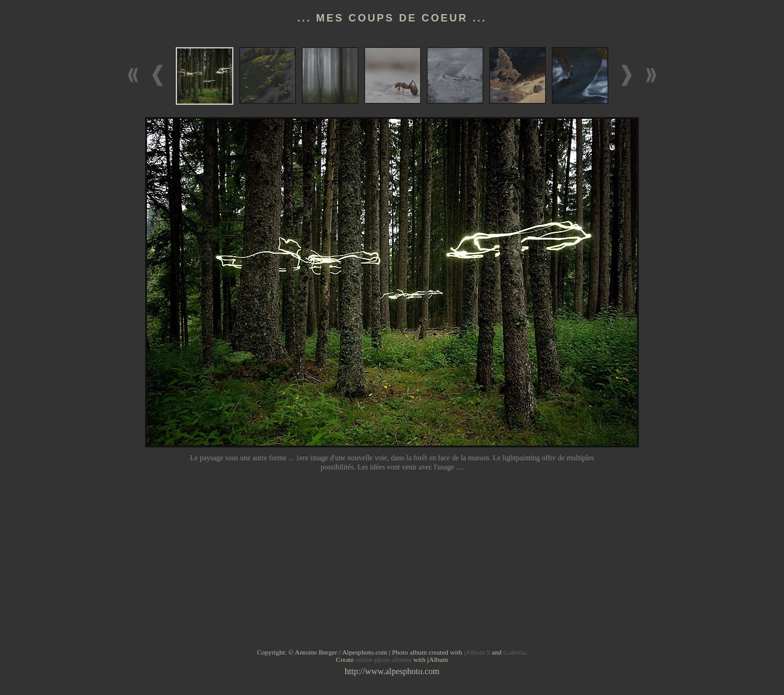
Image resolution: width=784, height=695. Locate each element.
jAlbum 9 (477, 652)
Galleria (514, 652)
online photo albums (383, 659)
